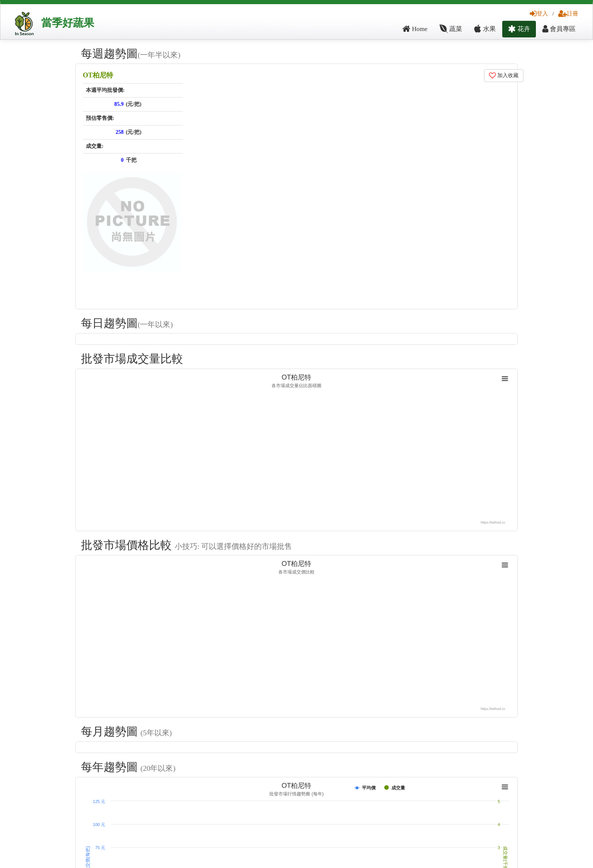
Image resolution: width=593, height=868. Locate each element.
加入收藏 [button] (504, 75)
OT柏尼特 (98, 75)
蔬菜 (451, 29)
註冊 (568, 13)
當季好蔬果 (68, 23)
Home (415, 29)
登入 (539, 13)
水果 (485, 29)
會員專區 (559, 29)
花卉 (519, 29)
